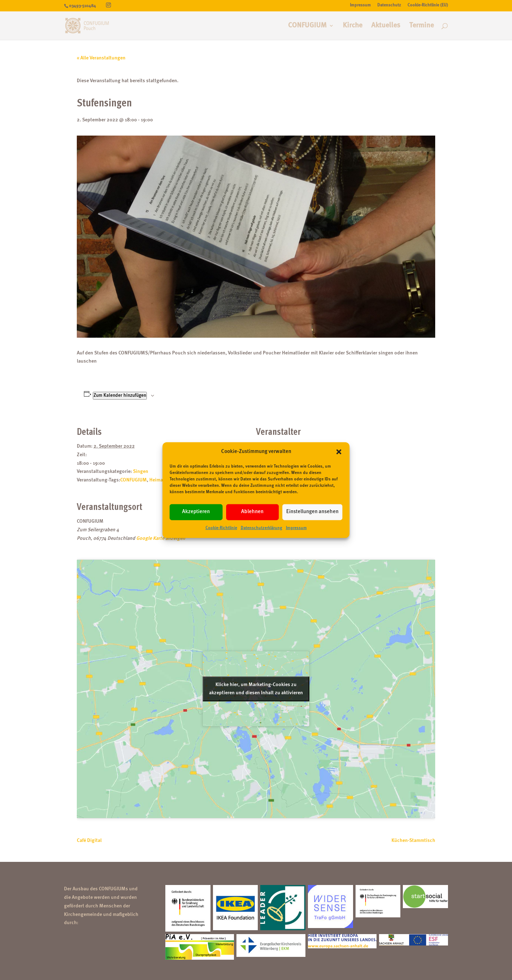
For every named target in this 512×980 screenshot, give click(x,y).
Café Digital (89, 841)
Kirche (353, 26)
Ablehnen (252, 512)
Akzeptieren (196, 512)
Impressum (296, 528)
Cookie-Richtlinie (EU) (428, 5)
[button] (339, 452)
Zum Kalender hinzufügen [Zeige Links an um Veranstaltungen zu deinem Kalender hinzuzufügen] (120, 396)
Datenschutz (389, 5)
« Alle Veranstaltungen (101, 58)
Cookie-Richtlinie (221, 528)
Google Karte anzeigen (161, 538)
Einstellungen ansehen (312, 512)
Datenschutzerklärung (262, 528)
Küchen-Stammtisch (413, 841)
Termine (422, 26)
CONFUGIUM (307, 26)
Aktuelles (386, 26)
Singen (141, 471)
